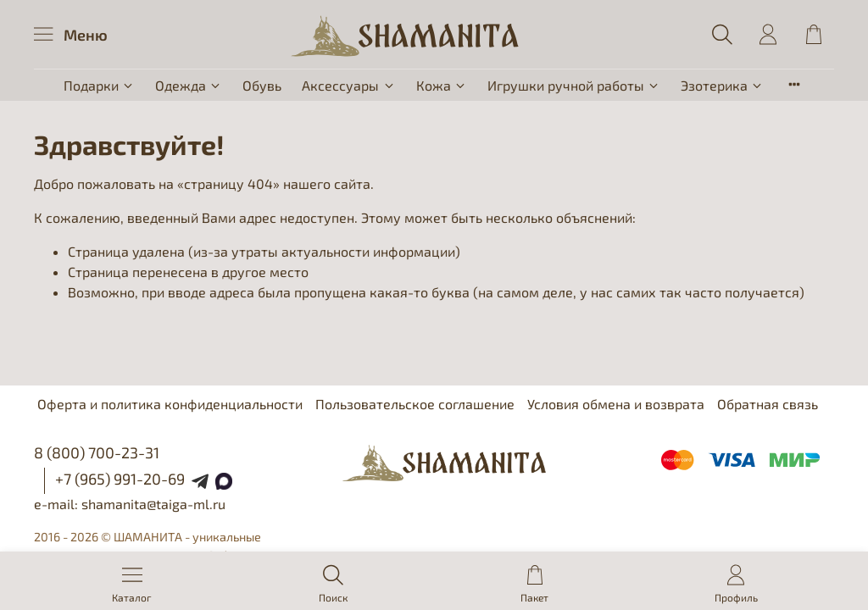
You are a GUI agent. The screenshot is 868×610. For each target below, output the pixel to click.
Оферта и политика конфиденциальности (170, 404)
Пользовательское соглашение (415, 404)
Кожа (442, 85)
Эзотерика (722, 85)
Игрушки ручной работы (574, 85)
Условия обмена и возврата (616, 404)
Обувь (262, 85)
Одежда (189, 85)
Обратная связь (768, 404)
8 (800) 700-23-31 (97, 452)
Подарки (99, 85)
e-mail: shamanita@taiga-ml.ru (130, 504)
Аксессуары (348, 85)
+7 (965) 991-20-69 (120, 479)
